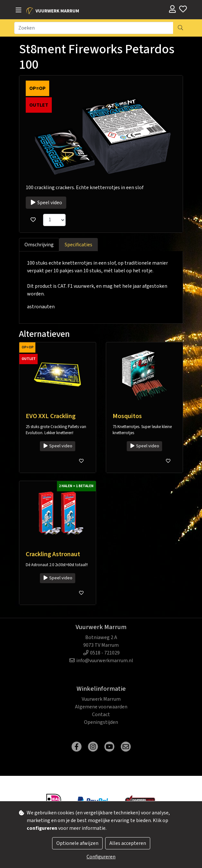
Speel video (46, 203)
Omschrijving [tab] (39, 245)
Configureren (101, 857)
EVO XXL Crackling (51, 416)
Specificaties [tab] (78, 245)
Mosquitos (127, 416)
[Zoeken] (94, 28)
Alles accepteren (128, 843)
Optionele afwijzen (77, 843)
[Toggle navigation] (18, 10)
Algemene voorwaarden (101, 707)
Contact (101, 715)
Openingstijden (101, 722)
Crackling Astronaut (53, 554)
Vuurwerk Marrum (101, 699)
